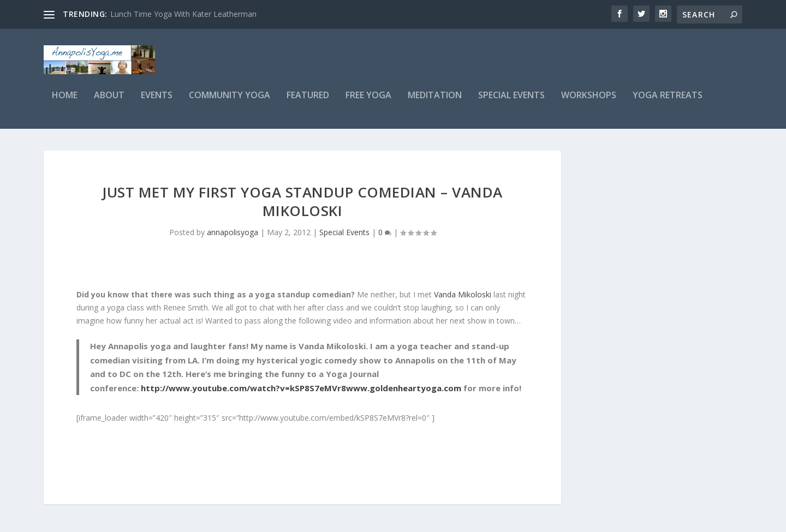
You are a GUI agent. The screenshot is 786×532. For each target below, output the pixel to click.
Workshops (589, 102)
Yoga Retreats (668, 102)
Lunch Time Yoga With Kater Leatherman (183, 14)
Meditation (435, 102)
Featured (308, 102)
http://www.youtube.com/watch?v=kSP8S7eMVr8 (243, 394)
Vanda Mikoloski (463, 300)
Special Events (511, 102)
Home (65, 102)
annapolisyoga (233, 238)
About (109, 102)
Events (157, 102)
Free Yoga (368, 102)
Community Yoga (230, 102)
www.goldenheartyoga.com (404, 394)
